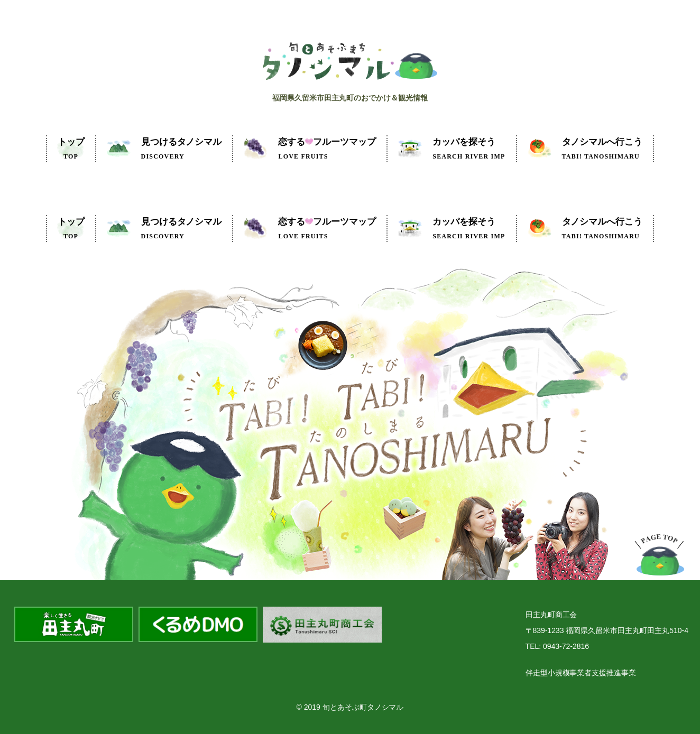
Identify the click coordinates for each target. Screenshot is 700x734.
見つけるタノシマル (182, 148)
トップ (71, 148)
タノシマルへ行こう (602, 148)
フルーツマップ (327, 148)
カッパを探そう (469, 148)
